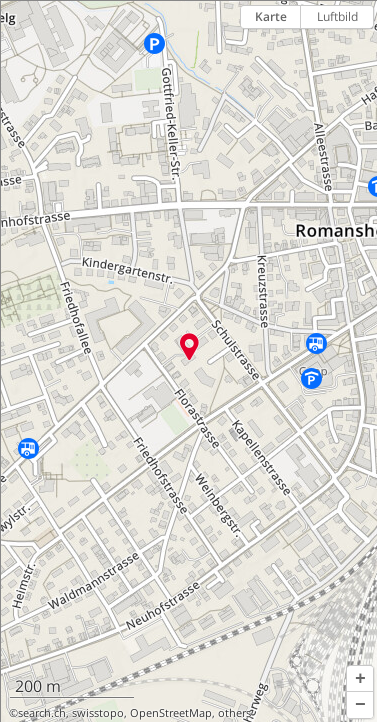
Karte (271, 16)
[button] (360, 679)
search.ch (42, 713)
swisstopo (98, 713)
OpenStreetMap (171, 713)
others (234, 713)
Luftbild (337, 16)
